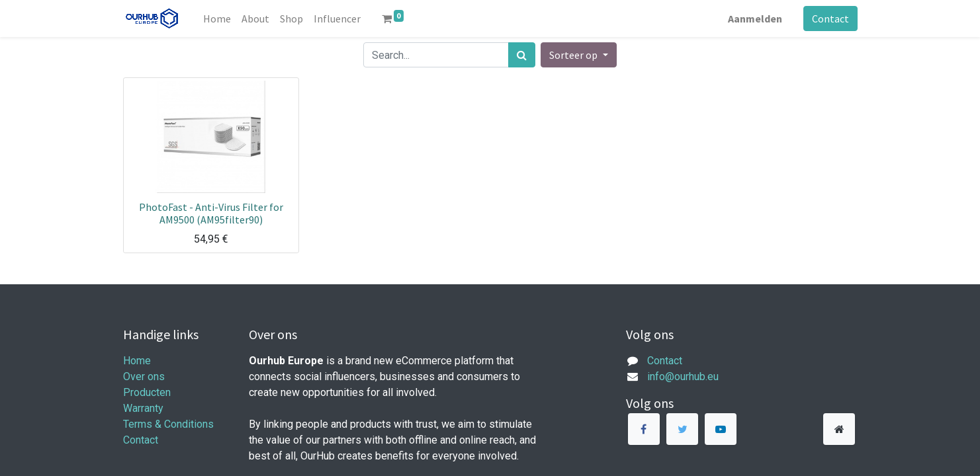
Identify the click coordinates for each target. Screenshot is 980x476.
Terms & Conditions (168, 424)
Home (137, 361)
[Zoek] (522, 55)
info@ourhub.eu (683, 377)
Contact (830, 19)
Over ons (144, 377)
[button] (578, 55)
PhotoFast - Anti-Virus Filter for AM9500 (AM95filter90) (211, 213)
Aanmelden (755, 19)
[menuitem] (217, 19)
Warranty (143, 408)
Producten (147, 392)
